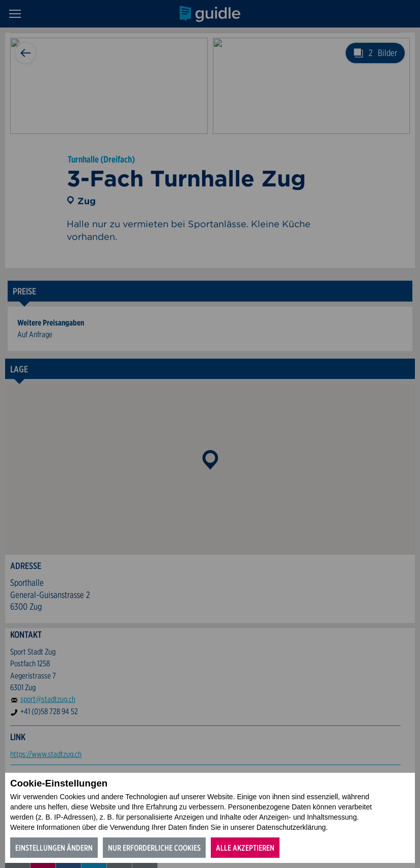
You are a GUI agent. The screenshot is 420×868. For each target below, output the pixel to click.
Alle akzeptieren (245, 848)
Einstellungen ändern (54, 848)
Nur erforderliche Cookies (154, 848)
